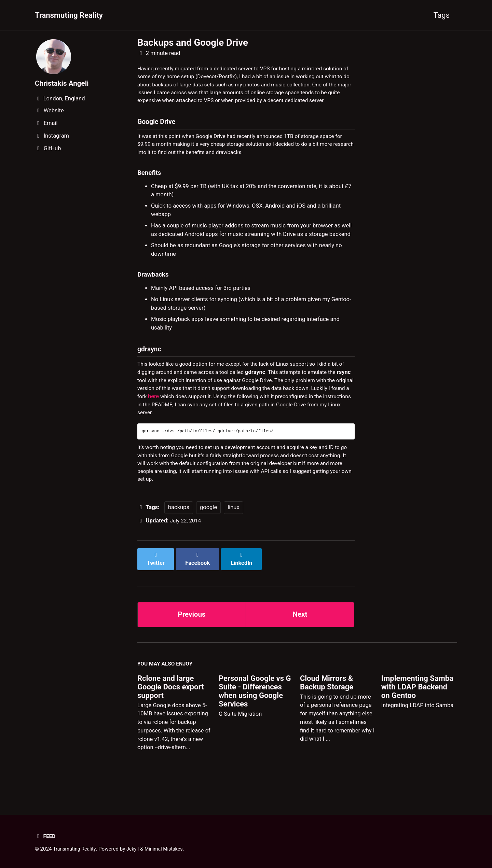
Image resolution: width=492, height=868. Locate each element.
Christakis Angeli (64, 83)
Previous (192, 630)
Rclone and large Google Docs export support (170, 705)
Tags (441, 15)
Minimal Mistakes (168, 849)
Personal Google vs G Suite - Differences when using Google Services (255, 709)
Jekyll (135, 849)
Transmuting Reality (69, 15)
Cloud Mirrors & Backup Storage (327, 700)
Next (300, 630)
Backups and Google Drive (193, 43)
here (196, 414)
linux (233, 530)
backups (179, 530)
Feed (46, 836)
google (208, 530)
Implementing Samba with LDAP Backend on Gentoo (417, 705)
